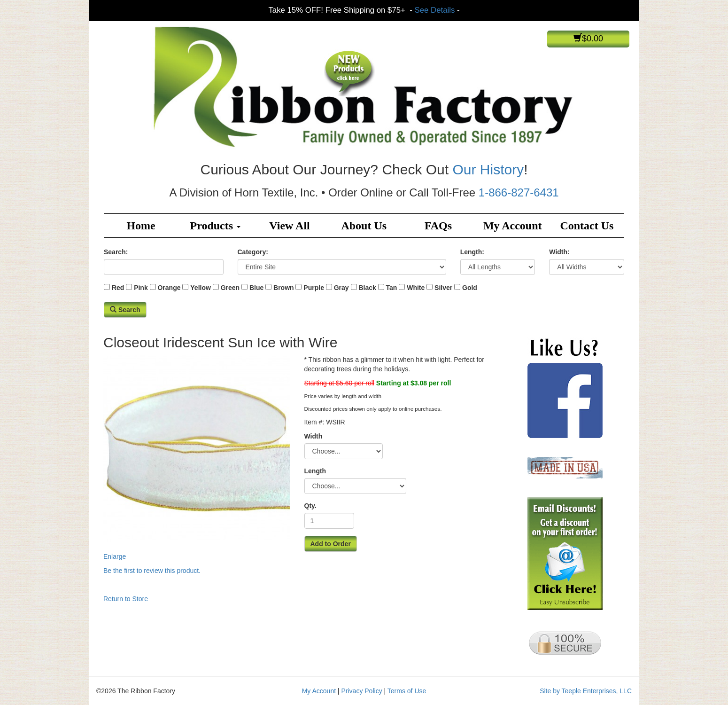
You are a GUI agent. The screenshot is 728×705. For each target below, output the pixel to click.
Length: (472, 252)
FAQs (438, 226)
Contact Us (587, 226)
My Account (513, 226)
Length (315, 471)
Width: (559, 252)
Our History (488, 169)
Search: (116, 252)
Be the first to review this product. (152, 571)
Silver (443, 288)
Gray (341, 288)
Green (230, 288)
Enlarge (197, 457)
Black (367, 288)
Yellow (201, 288)
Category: (253, 252)
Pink (141, 288)
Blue (256, 288)
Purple (314, 288)
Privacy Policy (362, 691)
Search (125, 310)
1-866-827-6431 (519, 192)
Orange (169, 288)
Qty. (310, 506)
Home (141, 226)
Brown (284, 288)
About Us (364, 226)
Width (314, 436)
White (416, 288)
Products (216, 226)
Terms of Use (407, 691)
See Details (435, 10)
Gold (470, 288)
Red (118, 288)
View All (289, 226)
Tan (392, 288)
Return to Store (126, 599)
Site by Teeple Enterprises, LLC (586, 691)
